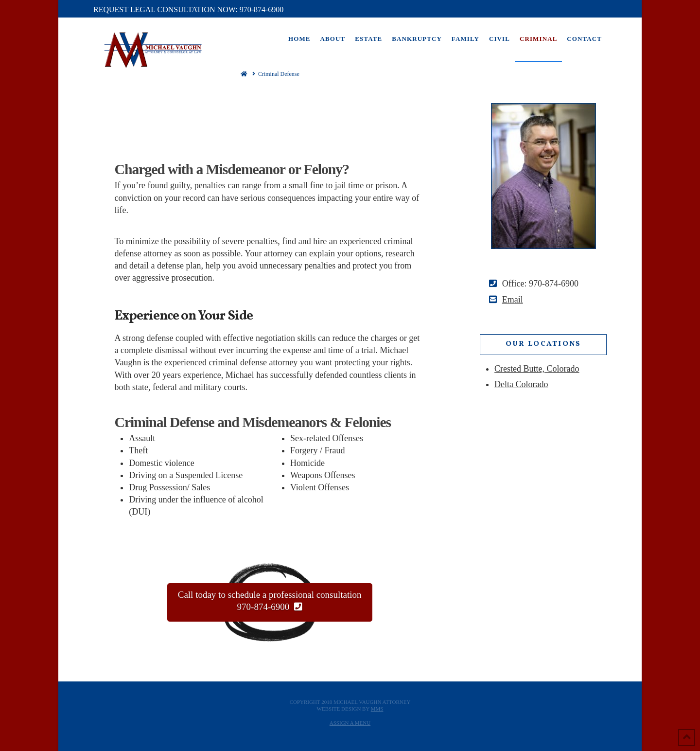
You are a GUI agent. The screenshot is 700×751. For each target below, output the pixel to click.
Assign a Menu (350, 723)
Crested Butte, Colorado (537, 369)
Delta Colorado (521, 384)
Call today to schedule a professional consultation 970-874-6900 (270, 601)
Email (513, 300)
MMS (377, 709)
